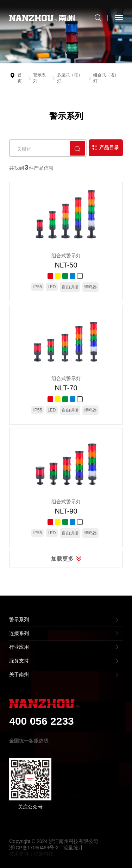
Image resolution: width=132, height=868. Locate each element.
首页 (20, 78)
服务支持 (19, 661)
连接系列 (19, 633)
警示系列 (39, 78)
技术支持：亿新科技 (31, 854)
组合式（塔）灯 (106, 78)
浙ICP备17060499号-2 (34, 848)
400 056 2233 (42, 721)
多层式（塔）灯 (70, 78)
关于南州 (19, 674)
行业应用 (19, 647)
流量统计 (73, 848)
